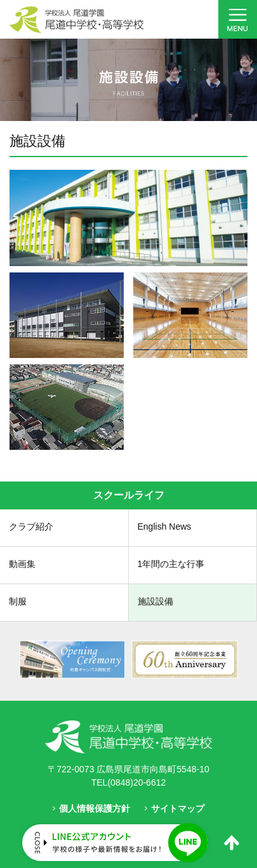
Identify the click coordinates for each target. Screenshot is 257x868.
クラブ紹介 (31, 527)
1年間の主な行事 (171, 564)
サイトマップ (178, 808)
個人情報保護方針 (95, 808)
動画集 (22, 564)
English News (165, 527)
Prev (10, 660)
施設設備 (155, 601)
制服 (18, 601)
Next (247, 660)
